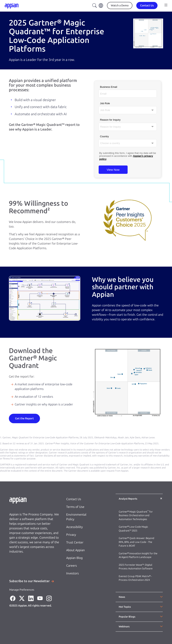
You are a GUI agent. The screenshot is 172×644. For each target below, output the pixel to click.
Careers (72, 566)
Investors (72, 573)
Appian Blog (74, 558)
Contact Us (74, 499)
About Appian (75, 550)
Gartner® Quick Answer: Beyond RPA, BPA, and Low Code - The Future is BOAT (136, 542)
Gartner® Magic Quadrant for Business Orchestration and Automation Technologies (136, 515)
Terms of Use (75, 507)
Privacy (71, 535)
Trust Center (75, 542)
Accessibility (75, 527)
